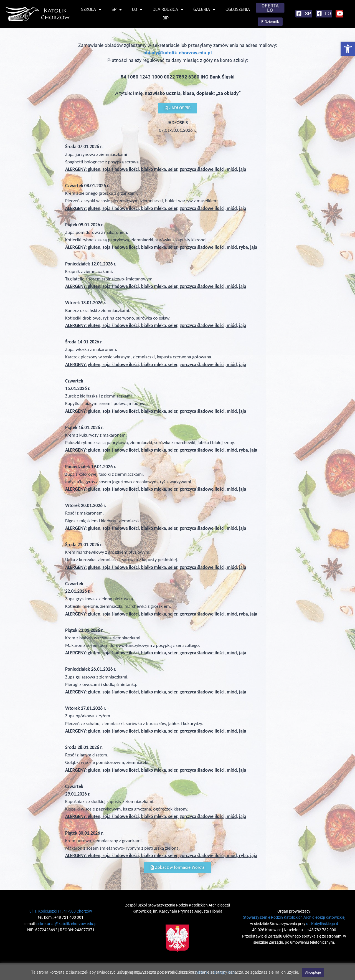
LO (137, 9)
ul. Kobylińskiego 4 (322, 924)
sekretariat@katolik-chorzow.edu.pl (67, 924)
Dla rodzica (168, 9)
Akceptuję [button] (313, 972)
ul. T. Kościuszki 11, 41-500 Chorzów (61, 911)
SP (117, 9)
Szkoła (91, 9)
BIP (166, 18)
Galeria (204, 9)
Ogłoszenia (238, 9)
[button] (348, 49)
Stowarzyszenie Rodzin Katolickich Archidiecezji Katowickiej (294, 917)
